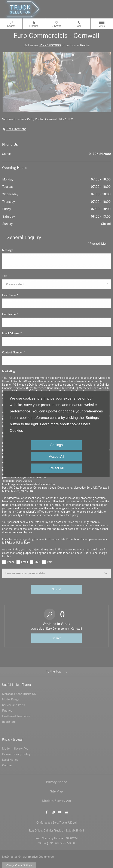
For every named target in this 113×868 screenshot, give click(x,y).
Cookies (16, 431)
